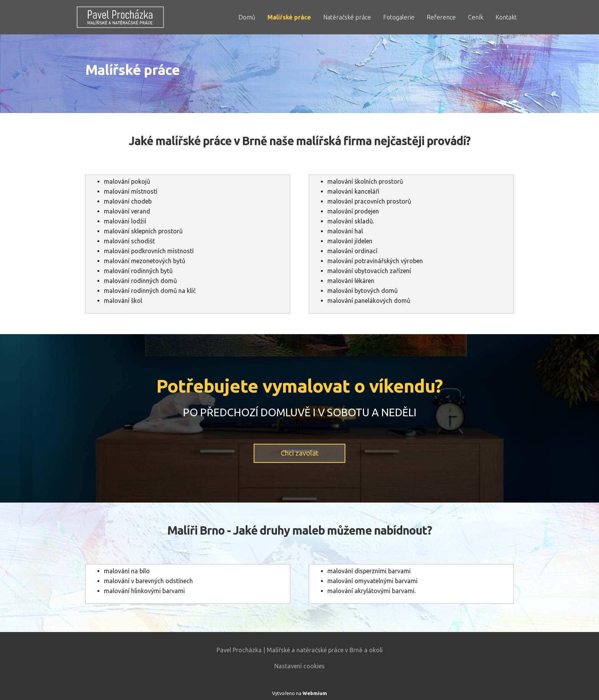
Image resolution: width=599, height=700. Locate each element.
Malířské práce (289, 17)
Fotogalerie (399, 17)
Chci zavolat (300, 453)
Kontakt (506, 17)
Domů (247, 17)
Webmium (315, 693)
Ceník (476, 17)
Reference (441, 17)
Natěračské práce (347, 17)
